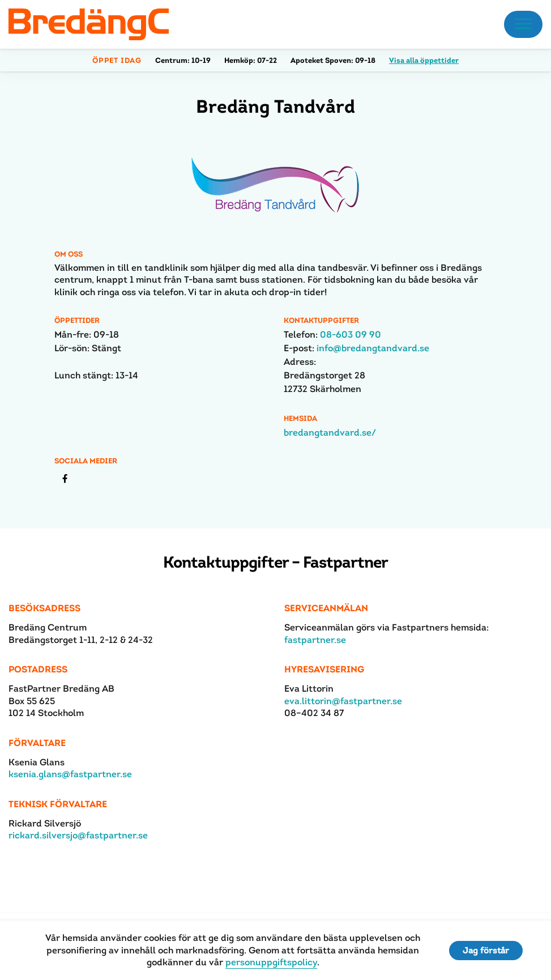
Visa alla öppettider (424, 60)
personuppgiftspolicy (271, 962)
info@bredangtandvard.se (373, 348)
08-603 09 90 (351, 335)
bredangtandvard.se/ (330, 433)
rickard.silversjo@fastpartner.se (78, 835)
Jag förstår (486, 950)
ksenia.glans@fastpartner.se (70, 774)
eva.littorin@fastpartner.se (343, 701)
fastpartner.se (315, 640)
